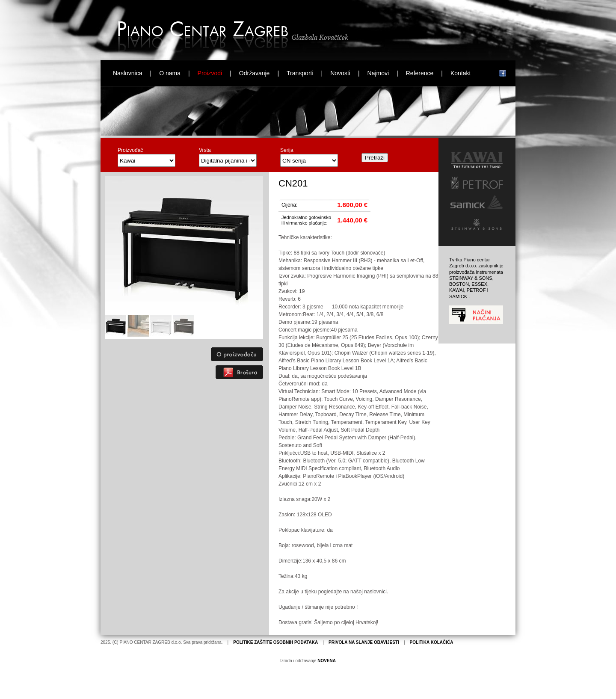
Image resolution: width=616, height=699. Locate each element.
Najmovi (378, 73)
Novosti (340, 73)
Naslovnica (127, 73)
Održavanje (255, 73)
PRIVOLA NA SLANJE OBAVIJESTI (364, 642)
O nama (170, 73)
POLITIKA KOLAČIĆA (432, 642)
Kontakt (461, 73)
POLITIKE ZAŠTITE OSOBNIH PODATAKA (275, 642)
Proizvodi (210, 73)
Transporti (300, 73)
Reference (420, 73)
